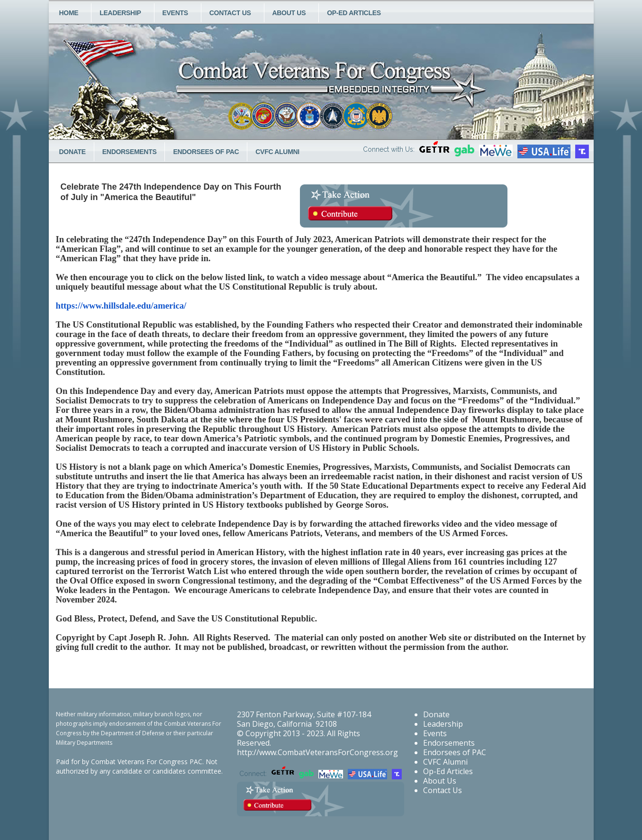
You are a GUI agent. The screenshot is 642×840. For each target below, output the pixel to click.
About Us (289, 13)
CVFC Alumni (277, 152)
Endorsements (130, 152)
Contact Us (230, 13)
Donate (72, 152)
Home (69, 13)
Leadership (120, 13)
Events (175, 13)
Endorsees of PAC (206, 152)
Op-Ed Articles (354, 13)
